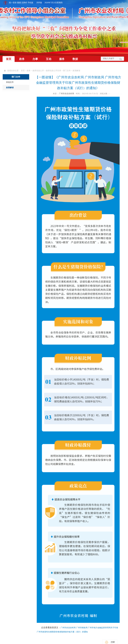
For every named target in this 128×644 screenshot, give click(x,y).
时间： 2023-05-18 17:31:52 (87, 94)
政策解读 (10, 88)
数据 (75, 59)
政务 (22, 59)
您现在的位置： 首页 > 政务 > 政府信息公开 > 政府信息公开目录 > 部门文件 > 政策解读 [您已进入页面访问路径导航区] (44, 71)
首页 (9, 59)
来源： (64, 94)
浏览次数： (105, 94)
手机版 (30, 3)
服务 (62, 59)
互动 (49, 59)
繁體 (19, 3)
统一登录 (13, 3)
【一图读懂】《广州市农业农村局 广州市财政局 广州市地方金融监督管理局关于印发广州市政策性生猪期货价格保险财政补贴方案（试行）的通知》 (78, 83)
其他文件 (10, 82)
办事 (35, 59)
